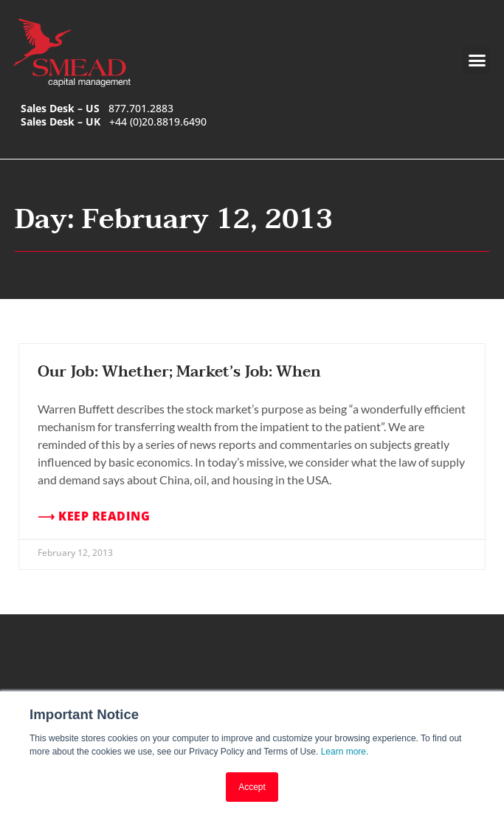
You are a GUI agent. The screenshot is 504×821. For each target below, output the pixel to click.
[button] (477, 61)
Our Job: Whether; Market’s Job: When (179, 372)
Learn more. (345, 752)
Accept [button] (252, 787)
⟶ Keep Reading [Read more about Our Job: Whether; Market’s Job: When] (94, 516)
